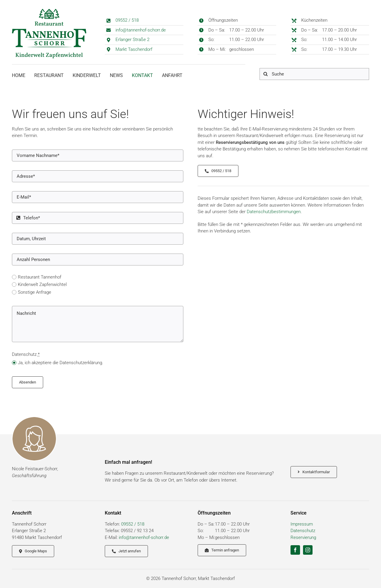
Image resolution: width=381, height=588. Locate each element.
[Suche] (314, 74)
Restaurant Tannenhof (40, 277)
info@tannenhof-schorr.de (141, 30)
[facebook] (295, 550)
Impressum (302, 524)
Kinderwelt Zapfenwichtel (42, 284)
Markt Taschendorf (134, 49)
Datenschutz (303, 531)
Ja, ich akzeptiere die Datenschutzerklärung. (61, 363)
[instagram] (308, 550)
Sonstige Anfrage (35, 292)
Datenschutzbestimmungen (274, 212)
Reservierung (303, 537)
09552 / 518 (127, 20)
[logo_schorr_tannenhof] (49, 11)
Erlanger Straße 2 (132, 40)
